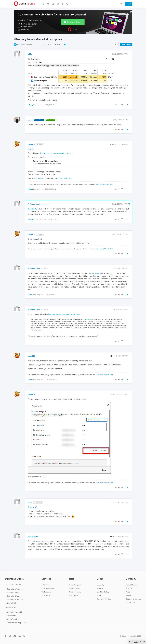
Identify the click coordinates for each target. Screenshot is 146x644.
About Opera (131, 585)
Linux (60, 178)
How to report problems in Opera (54, 153)
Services (46, 579)
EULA (99, 595)
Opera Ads (46, 595)
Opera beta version (15, 600)
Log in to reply (126, 44)
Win (71, 178)
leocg (30, 120)
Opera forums (75, 592)
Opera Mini (11, 616)
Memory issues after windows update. (64, 314)
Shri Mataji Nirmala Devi (105, 184)
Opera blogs (74, 588)
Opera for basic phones (17, 623)
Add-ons (45, 585)
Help (72, 579)
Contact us (130, 602)
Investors (130, 595)
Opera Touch (12, 619)
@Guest (40, 234)
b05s (30, 54)
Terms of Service (104, 599)
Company (131, 579)
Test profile (38, 178)
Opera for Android (14, 612)
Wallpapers (46, 592)
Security (100, 585)
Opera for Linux (13, 596)
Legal (100, 579)
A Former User (34, 204)
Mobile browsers (12, 607)
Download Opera (74, 22)
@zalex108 (46, 204)
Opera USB (11, 603)
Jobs (128, 592)
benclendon (33, 536)
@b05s (40, 145)
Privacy (100, 588)
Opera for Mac (13, 592)
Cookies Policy (103, 592)
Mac (66, 178)
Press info (130, 588)
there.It (96, 273)
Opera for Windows (25, 45)
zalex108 (31, 144)
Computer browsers (13, 585)
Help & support (76, 585)
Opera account (48, 588)
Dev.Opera (74, 595)
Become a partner (133, 599)
